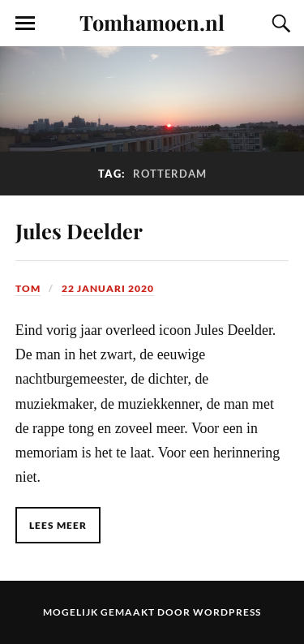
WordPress (227, 612)
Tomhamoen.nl (152, 22)
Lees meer (58, 525)
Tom (28, 288)
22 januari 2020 (108, 288)
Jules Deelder (79, 230)
